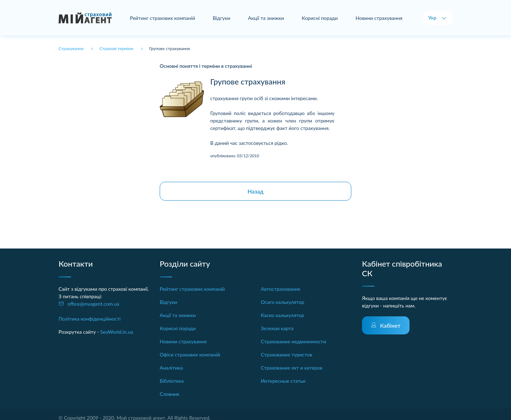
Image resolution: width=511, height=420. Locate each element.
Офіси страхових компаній (190, 354)
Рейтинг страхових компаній (163, 18)
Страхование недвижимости (293, 341)
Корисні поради (320, 18)
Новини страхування (379, 18)
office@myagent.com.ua (93, 304)
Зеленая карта (277, 328)
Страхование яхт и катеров (292, 368)
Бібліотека (172, 381)
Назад (255, 191)
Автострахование (281, 289)
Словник (170, 394)
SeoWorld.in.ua (117, 332)
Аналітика (171, 368)
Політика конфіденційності (90, 319)
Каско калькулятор (282, 315)
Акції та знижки (266, 18)
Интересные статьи (283, 381)
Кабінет (390, 325)
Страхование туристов (287, 354)
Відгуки (222, 18)
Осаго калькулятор (282, 302)
